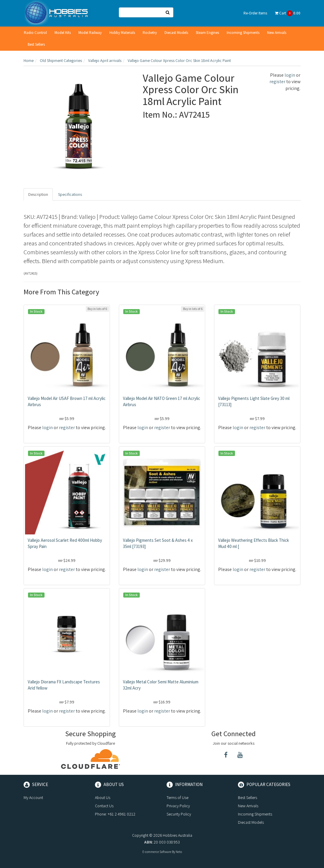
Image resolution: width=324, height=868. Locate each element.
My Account (33, 798)
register (277, 82)
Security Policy (179, 814)
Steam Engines (207, 33)
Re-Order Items (255, 13)
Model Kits (63, 33)
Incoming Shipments (243, 33)
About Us (103, 798)
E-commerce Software (157, 852)
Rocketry (150, 33)
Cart (288, 13)
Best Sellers (36, 44)
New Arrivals (277, 33)
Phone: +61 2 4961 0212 (115, 814)
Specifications (70, 194)
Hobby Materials (122, 33)
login (290, 75)
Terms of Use (177, 798)
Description (38, 194)
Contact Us (104, 806)
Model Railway (90, 33)
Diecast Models (176, 33)
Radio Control (35, 33)
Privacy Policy (178, 806)
